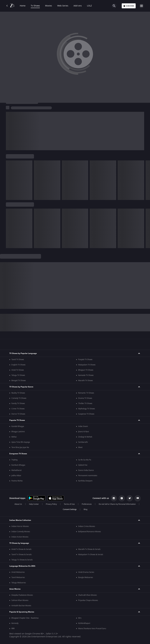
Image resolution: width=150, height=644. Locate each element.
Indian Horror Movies (20, 526)
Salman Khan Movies (20, 600)
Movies (49, 6)
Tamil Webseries (18, 577)
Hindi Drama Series (86, 572)
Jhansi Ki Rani (84, 432)
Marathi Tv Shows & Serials (89, 549)
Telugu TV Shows (18, 375)
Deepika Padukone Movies (22, 595)
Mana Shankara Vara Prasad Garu (92, 629)
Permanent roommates (88, 476)
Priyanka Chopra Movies (88, 600)
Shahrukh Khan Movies (88, 595)
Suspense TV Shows (86, 414)
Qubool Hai (83, 465)
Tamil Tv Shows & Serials (22, 555)
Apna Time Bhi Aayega (21, 442)
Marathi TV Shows (86, 381)
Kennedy (15, 623)
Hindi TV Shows (18, 370)
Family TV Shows (18, 403)
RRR (13, 629)
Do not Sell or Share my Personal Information (117, 504)
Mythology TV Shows (87, 409)
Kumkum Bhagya (18, 465)
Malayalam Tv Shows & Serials (91, 555)
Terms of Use (69, 504)
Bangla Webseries (86, 577)
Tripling (14, 460)
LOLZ (89, 6)
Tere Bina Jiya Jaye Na (20, 447)
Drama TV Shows (85, 398)
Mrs (80, 618)
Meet (80, 447)
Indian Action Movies (20, 537)
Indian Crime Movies (87, 526)
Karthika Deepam (85, 481)
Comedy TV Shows (19, 398)
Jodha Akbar (16, 476)
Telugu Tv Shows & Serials (22, 560)
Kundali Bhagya (18, 426)
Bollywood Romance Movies (90, 532)
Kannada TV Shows (86, 375)
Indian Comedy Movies (21, 532)
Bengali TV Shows (19, 381)
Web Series (63, 6)
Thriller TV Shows (85, 403)
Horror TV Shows (18, 414)
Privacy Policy (51, 504)
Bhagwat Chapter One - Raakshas (25, 618)
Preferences (87, 504)
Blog (85, 509)
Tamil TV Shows (18, 360)
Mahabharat (16, 470)
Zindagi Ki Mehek (85, 437)
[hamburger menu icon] (142, 6)
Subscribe (129, 6)
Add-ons (78, 6)
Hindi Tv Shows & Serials (21, 549)
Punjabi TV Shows (85, 360)
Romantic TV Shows (86, 393)
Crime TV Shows (18, 409)
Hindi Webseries (18, 572)
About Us (18, 504)
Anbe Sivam (83, 426)
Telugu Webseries (19, 583)
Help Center (34, 504)
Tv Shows (35, 6)
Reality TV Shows (18, 393)
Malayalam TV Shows (87, 365)
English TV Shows (18, 365)
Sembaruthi (83, 442)
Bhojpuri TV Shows (86, 370)
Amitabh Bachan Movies (21, 606)
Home (23, 6)
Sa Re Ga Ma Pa (85, 460)
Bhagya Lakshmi (18, 432)
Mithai (14, 437)
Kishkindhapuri (84, 623)
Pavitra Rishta (17, 481)
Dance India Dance (86, 470)
